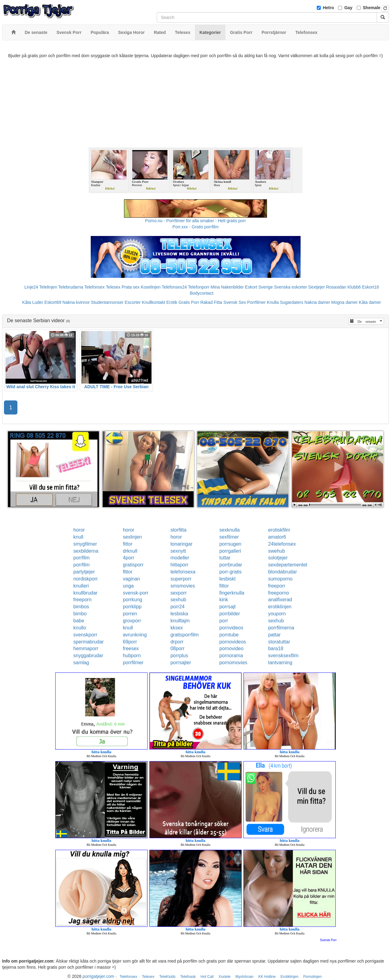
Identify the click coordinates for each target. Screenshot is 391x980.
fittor (128, 544)
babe (79, 621)
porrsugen (230, 544)
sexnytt (178, 551)
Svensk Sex (235, 302)
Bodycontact (201, 293)
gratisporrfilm (185, 635)
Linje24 (31, 287)
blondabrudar (283, 572)
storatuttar (279, 642)
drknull (130, 551)
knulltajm (180, 621)
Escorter (133, 302)
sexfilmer (229, 537)
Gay (348, 8)
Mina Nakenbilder (227, 287)
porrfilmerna (281, 628)
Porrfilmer (256, 302)
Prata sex (131, 287)
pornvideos (231, 628)
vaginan (131, 579)
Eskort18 (370, 287)
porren (130, 614)
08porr (177, 648)
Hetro (329, 8)
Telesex (113, 287)
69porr (130, 642)
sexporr (179, 593)
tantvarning (280, 663)
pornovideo (231, 648)
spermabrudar (89, 642)
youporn (277, 614)
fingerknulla (232, 593)
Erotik (172, 302)
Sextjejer (316, 287)
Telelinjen (48, 287)
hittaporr (179, 565)
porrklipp (132, 607)
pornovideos (233, 642)
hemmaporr (86, 648)
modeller (180, 558)
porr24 (177, 607)
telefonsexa (183, 572)
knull (78, 537)
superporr (181, 579)
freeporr (277, 586)
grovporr (132, 621)
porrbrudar (231, 565)
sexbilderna (86, 551)
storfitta (178, 530)
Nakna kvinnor (76, 302)
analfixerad (280, 600)
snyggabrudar (88, 656)
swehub (277, 551)
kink (224, 600)
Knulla (273, 302)
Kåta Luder (33, 302)
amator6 (277, 537)
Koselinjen (151, 287)
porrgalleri (230, 551)
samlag (81, 663)
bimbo (80, 614)
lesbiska (179, 614)
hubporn (132, 656)
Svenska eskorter (291, 287)
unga (128, 586)
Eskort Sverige (259, 287)
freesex (131, 648)
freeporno (279, 593)
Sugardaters (291, 302)
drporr (177, 642)
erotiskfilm (279, 530)
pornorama (231, 656)
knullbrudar (85, 593)
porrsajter (181, 663)
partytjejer (84, 572)
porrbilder (230, 614)
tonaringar (181, 544)
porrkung (132, 600)
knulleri (81, 586)
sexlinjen (132, 537)
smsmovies (183, 586)
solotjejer (278, 558)
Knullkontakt (153, 302)
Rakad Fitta (211, 302)
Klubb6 (354, 287)
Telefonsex (95, 287)
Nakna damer (317, 302)
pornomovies (233, 663)
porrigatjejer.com (98, 976)
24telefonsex (282, 544)
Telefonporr (199, 287)
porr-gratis (230, 572)
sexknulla (230, 530)
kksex (177, 628)
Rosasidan (336, 287)
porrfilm (81, 558)
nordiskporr (86, 579)
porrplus (179, 656)
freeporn (82, 600)
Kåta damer (370, 302)
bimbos (81, 607)
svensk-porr (136, 593)
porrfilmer (133, 663)
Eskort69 (53, 302)
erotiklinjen (280, 607)
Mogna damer (345, 302)
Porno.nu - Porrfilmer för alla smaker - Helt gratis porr (195, 221)
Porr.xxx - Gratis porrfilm (196, 227)
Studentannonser (107, 302)
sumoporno (280, 579)
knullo (80, 628)
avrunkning (135, 635)
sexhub (178, 600)
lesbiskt (227, 579)
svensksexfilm (283, 656)
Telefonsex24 (174, 287)
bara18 (276, 648)
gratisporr (133, 565)
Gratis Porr (189, 302)
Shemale (372, 8)
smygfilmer (85, 544)
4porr (128, 558)
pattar (274, 635)
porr (224, 621)
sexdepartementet (288, 565)
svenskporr (85, 635)
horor (79, 530)
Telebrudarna (71, 287)
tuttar (225, 558)
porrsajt (227, 607)
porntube (229, 635)
